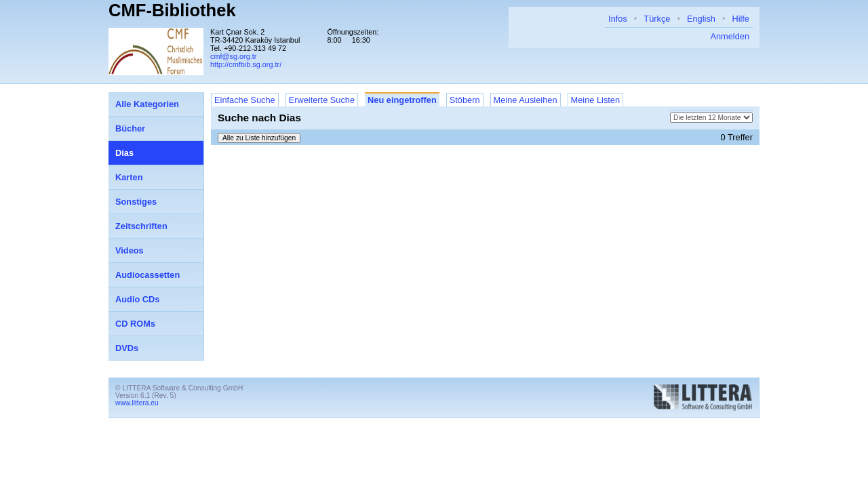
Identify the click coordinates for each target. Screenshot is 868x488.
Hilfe (741, 19)
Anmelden (730, 36)
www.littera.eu (137, 403)
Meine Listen (596, 100)
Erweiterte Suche (322, 100)
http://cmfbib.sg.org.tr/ (246, 64)
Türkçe (657, 19)
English (701, 19)
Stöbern (465, 100)
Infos (618, 19)
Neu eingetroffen (402, 100)
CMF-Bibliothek (172, 10)
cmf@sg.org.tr (233, 56)
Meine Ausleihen (526, 100)
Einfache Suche (245, 100)
